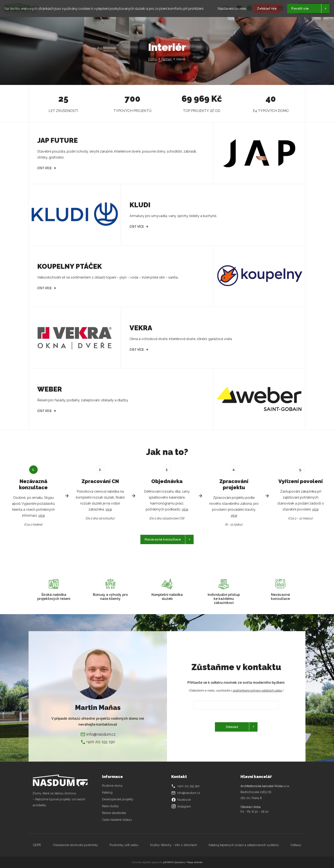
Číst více (44, 168)
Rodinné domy (112, 786)
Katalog (108, 792)
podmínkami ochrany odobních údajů (257, 691)
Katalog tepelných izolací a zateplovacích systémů (244, 845)
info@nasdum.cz (101, 734)
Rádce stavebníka (114, 813)
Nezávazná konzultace (163, 539)
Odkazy (296, 845)
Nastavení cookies (232, 8)
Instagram (181, 807)
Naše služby (110, 806)
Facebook (181, 800)
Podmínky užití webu (124, 845)
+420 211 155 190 (101, 742)
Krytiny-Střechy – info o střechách (174, 845)
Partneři (167, 59)
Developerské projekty (118, 799)
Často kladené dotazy (117, 820)
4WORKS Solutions (174, 862)
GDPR (37, 845)
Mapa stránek (195, 862)
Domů (153, 59)
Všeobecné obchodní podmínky (75, 845)
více (42, 516)
